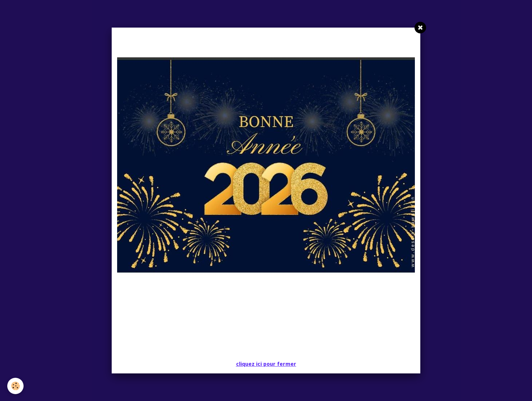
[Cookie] (15, 386)
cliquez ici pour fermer (266, 364)
